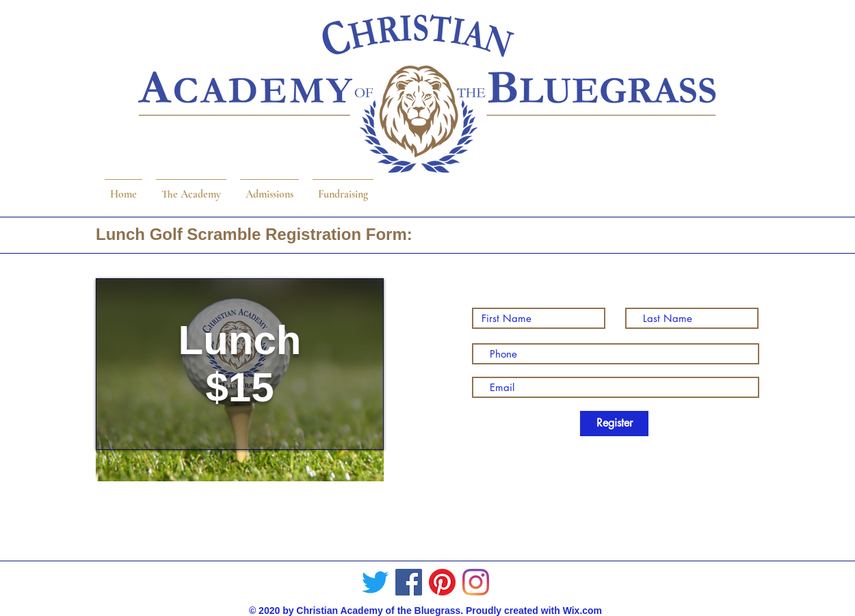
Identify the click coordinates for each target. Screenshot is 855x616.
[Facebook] (409, 582)
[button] (191, 188)
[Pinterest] (442, 582)
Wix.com (582, 611)
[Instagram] (476, 582)
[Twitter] (375, 582)
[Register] (614, 424)
